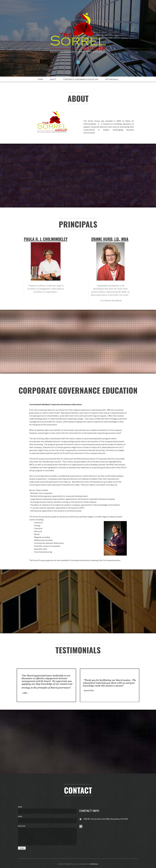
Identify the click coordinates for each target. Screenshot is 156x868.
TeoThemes (94, 864)
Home (40, 79)
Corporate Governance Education (81, 79)
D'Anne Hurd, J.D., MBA (110, 239)
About (53, 79)
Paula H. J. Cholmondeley (46, 239)
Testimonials (112, 79)
